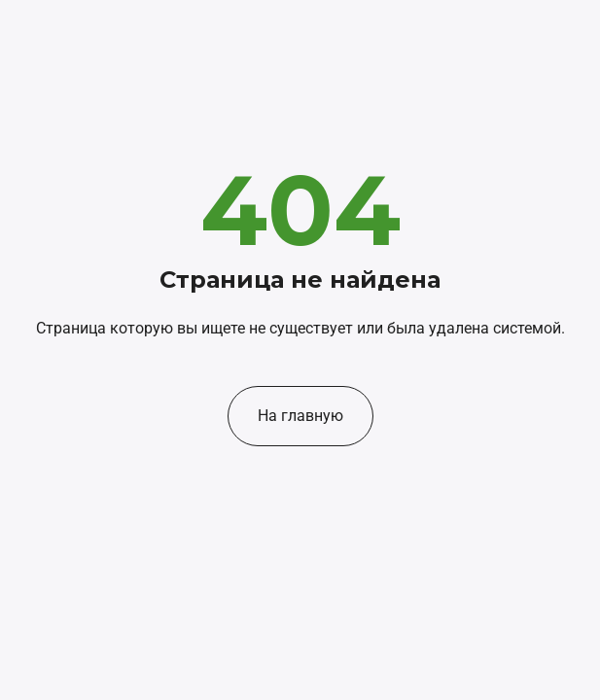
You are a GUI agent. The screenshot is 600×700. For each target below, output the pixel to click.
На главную (300, 416)
